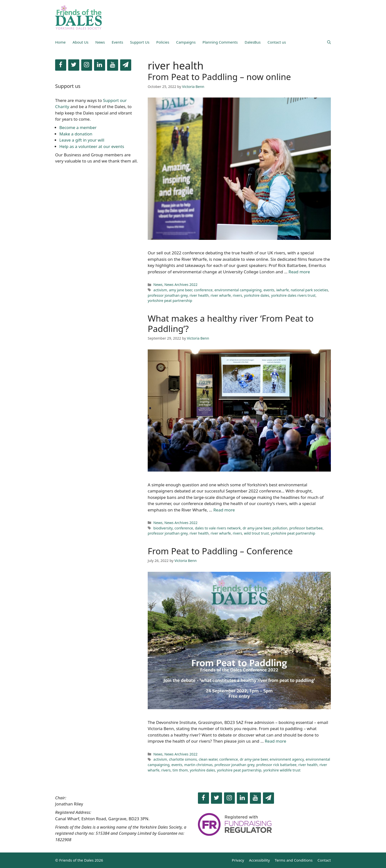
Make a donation (76, 134)
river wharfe (221, 295)
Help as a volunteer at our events (92, 146)
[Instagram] (87, 65)
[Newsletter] (126, 65)
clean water (208, 759)
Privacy (238, 860)
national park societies (309, 290)
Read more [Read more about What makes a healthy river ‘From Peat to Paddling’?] (224, 510)
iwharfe (282, 290)
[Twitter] (74, 65)
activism (160, 290)
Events (117, 42)
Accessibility (260, 860)
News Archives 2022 (181, 285)
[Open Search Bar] (329, 42)
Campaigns (186, 42)
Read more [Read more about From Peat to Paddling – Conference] (276, 741)
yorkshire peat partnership (170, 301)
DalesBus (253, 42)
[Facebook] (61, 65)
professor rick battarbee (276, 765)
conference (203, 290)
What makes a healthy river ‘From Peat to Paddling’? (231, 323)
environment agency (287, 759)
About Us (81, 42)
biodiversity (163, 528)
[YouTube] (113, 65)
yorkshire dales (257, 295)
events (269, 290)
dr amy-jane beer (257, 528)
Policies (163, 42)
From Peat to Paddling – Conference (220, 551)
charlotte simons (183, 759)
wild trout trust (256, 533)
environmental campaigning (238, 290)
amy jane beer (180, 290)
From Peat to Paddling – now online (219, 77)
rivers (237, 295)
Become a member (78, 127)
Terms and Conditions (294, 860)
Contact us (277, 42)
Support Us (140, 42)
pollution (280, 528)
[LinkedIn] (100, 65)
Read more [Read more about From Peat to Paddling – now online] (299, 272)
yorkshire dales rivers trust (293, 295)
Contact (324, 860)
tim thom (180, 770)
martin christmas (198, 765)
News (100, 42)
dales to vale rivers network (218, 528)
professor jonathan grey (168, 295)
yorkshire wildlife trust (282, 770)
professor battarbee (306, 528)
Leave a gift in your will (82, 140)
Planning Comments (220, 42)
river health (199, 295)
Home (60, 42)
